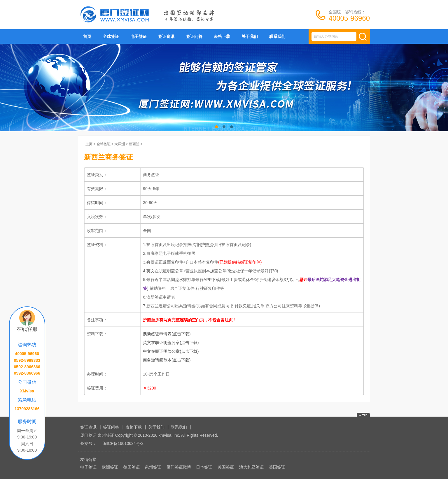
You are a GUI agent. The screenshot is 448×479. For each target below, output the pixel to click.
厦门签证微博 (179, 467)
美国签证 (226, 467)
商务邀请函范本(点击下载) (167, 360)
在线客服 (27, 329)
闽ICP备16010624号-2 (123, 443)
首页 (87, 36)
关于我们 (250, 36)
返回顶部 (363, 415)
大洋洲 (120, 144)
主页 (89, 144)
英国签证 (277, 467)
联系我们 (277, 36)
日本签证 (204, 467)
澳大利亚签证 (251, 467)
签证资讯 (166, 36)
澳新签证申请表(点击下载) (167, 334)
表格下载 (222, 36)
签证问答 (194, 36)
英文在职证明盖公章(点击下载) (171, 343)
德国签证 (132, 467)
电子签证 (139, 36)
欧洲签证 (110, 467)
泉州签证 (153, 467)
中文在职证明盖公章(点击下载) (171, 351)
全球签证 (111, 36)
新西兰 (134, 144)
